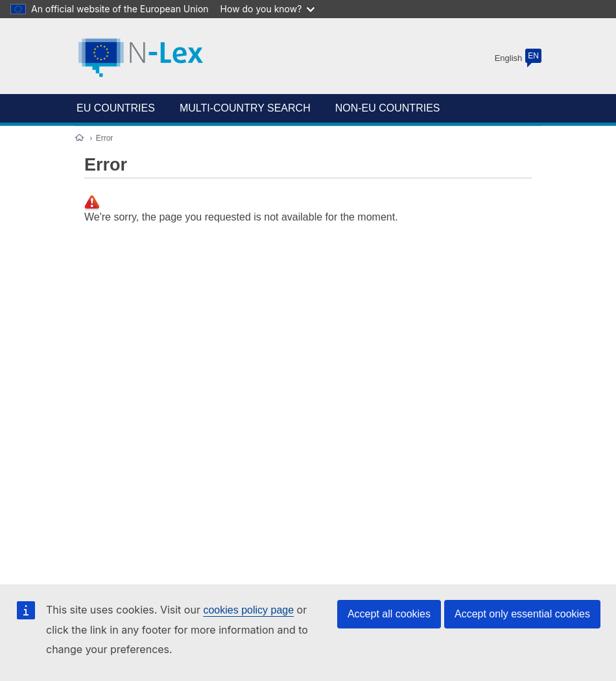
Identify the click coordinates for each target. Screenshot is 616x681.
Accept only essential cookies (522, 614)
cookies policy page (248, 610)
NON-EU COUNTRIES (388, 108)
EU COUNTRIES (116, 108)
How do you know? (268, 9)
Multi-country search (245, 108)
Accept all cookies (389, 614)
